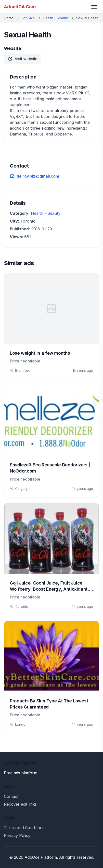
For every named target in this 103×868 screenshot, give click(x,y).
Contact (11, 796)
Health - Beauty (55, 18)
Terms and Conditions (24, 828)
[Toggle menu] (94, 7)
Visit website (23, 59)
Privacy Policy (17, 835)
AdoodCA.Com (20, 7)
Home (9, 18)
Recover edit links (20, 804)
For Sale (28, 18)
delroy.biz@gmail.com (38, 176)
